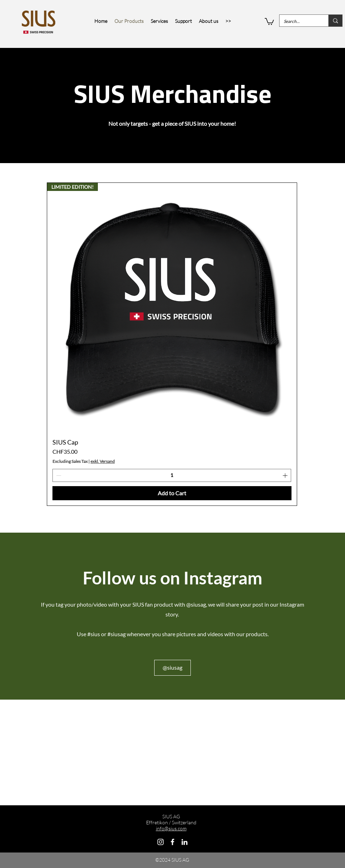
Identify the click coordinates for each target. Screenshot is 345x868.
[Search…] (299, 21)
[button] (269, 21)
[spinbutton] (172, 475)
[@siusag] (172, 668)
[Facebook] (172, 842)
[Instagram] (161, 842)
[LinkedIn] (184, 842)
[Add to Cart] (172, 493)
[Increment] (286, 475)
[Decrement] (58, 475)
